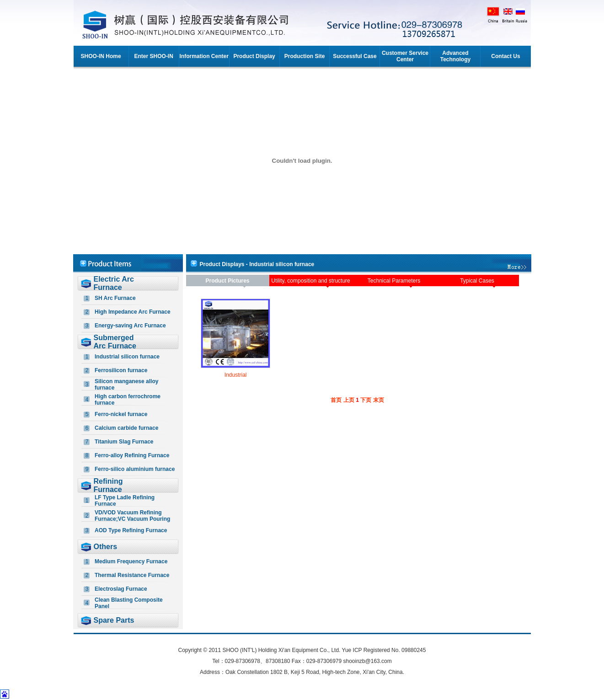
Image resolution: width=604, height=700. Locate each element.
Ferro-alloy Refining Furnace (132, 455)
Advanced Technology (455, 56)
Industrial (236, 375)
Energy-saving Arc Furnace (130, 326)
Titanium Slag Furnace (124, 442)
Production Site (305, 56)
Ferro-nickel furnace (121, 414)
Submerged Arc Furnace (115, 342)
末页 (379, 400)
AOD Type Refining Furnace (131, 530)
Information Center (204, 56)
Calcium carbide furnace (126, 428)
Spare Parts (114, 620)
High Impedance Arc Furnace (133, 312)
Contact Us (505, 56)
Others (106, 547)
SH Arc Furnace (115, 298)
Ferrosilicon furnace (121, 370)
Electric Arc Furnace (114, 283)
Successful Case (355, 56)
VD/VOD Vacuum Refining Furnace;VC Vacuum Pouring (132, 516)
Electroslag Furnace (121, 589)
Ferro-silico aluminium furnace (135, 469)
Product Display (254, 56)
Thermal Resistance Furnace (132, 575)
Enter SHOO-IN (154, 56)
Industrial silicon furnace (127, 357)
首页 (336, 400)
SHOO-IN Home (101, 56)
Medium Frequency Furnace (131, 561)
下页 (366, 400)
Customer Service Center (405, 56)
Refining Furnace (108, 485)
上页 (349, 400)
